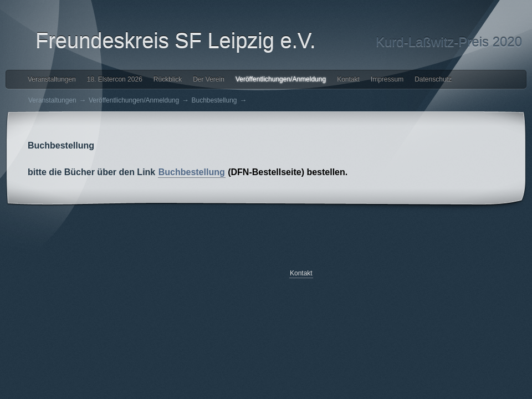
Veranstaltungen (52, 79)
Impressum (387, 79)
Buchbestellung (214, 100)
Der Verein (209, 79)
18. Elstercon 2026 (115, 79)
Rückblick (168, 79)
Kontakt (348, 79)
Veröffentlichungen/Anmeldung (281, 79)
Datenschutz (433, 79)
